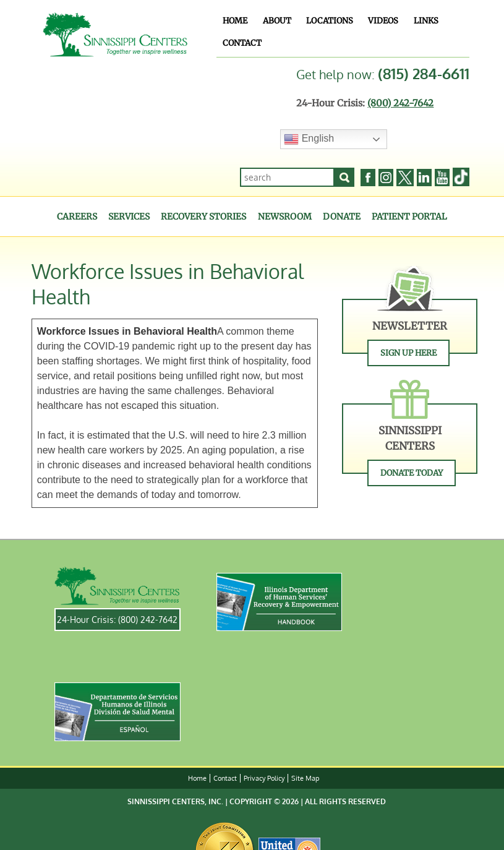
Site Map (305, 778)
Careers (77, 217)
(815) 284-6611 (424, 73)
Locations (330, 21)
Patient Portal (409, 217)
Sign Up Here (408, 353)
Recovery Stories (203, 217)
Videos (383, 21)
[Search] (344, 177)
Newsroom (285, 217)
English (309, 139)
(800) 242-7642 (400, 103)
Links (426, 21)
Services (129, 217)
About (277, 21)
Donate (342, 217)
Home (235, 21)
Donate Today (412, 473)
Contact (242, 43)
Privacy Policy (264, 778)
